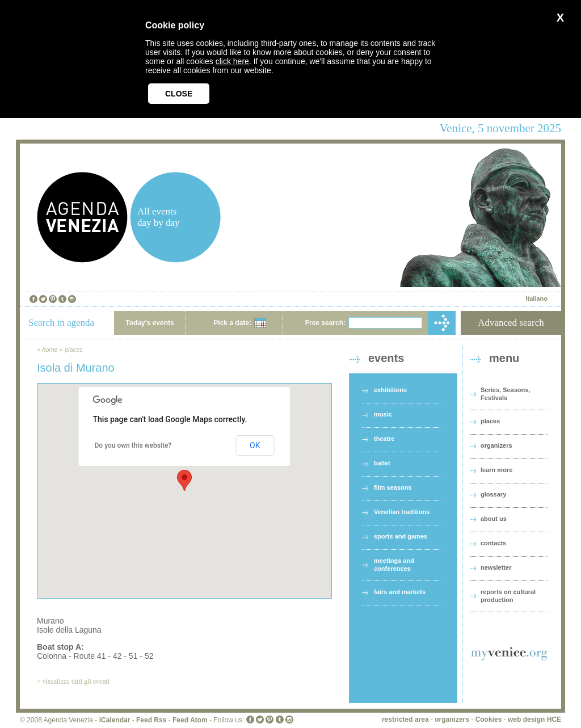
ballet (382, 463)
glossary (493, 494)
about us (494, 519)
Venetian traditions (402, 512)
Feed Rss (151, 720)
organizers (496, 445)
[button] (184, 480)
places (74, 350)
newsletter (496, 567)
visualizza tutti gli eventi (76, 681)
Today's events (150, 323)
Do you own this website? (133, 445)
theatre (384, 439)
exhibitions (390, 390)
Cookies (489, 719)
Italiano (536, 298)
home (50, 350)
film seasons (393, 487)
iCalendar (115, 720)
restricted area (405, 719)
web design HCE (534, 719)
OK (255, 445)
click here (232, 61)
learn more (496, 470)
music (383, 414)
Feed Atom (190, 720)
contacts (493, 543)
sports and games (401, 536)
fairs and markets (400, 592)
